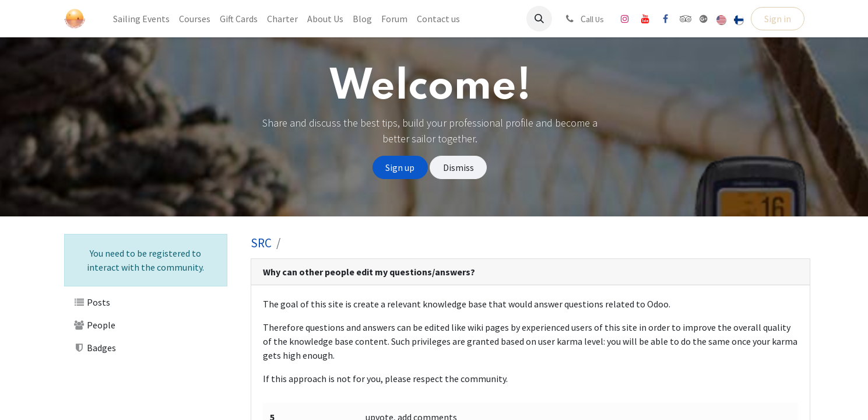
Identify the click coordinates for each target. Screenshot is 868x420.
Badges (95, 348)
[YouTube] (645, 19)
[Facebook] (666, 19)
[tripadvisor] (686, 19)
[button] (539, 19)
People (95, 325)
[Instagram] (625, 19)
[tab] (530, 272)
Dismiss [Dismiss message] (458, 167)
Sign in (778, 19)
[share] (704, 19)
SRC (261, 243)
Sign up (400, 167)
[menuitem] (141, 19)
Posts (92, 302)
